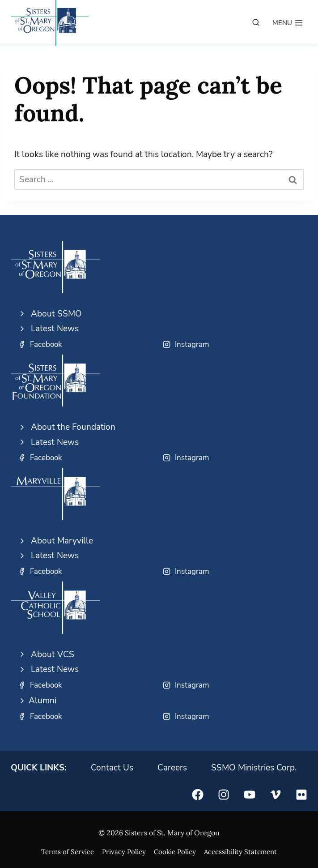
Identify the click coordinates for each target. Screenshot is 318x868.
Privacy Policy (124, 852)
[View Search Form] (256, 23)
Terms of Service (68, 852)
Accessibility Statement (240, 852)
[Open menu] (288, 23)
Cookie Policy (175, 852)
